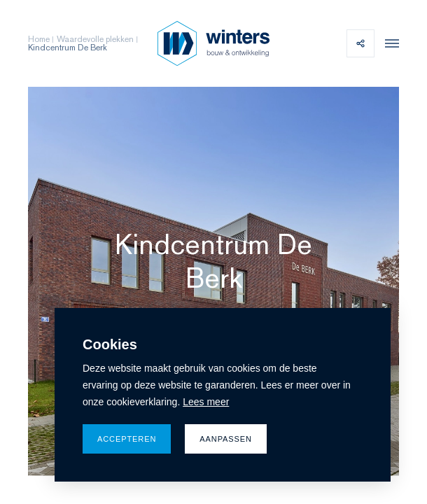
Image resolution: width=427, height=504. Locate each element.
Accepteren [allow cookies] (127, 439)
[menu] (388, 43)
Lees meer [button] (206, 402)
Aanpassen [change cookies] (226, 439)
